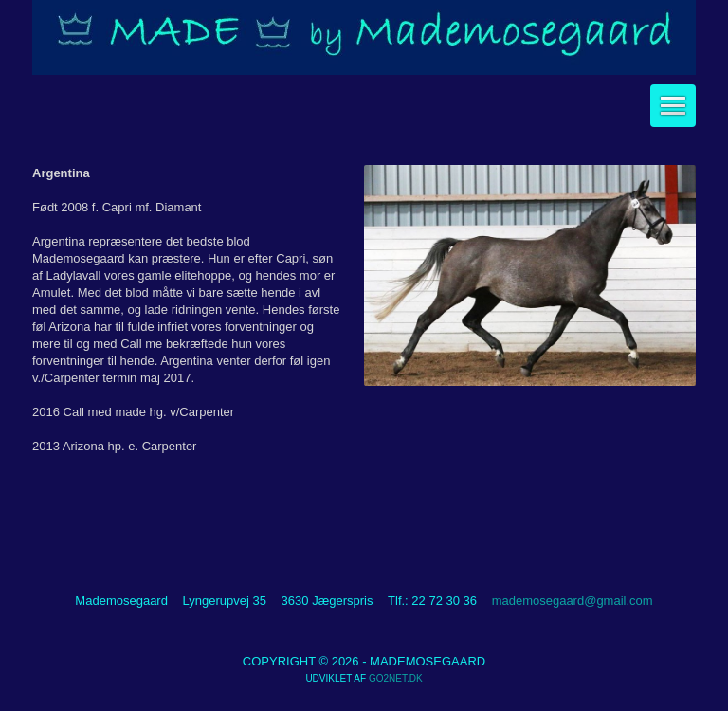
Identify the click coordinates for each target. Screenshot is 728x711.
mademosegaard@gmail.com (573, 601)
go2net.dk (396, 678)
